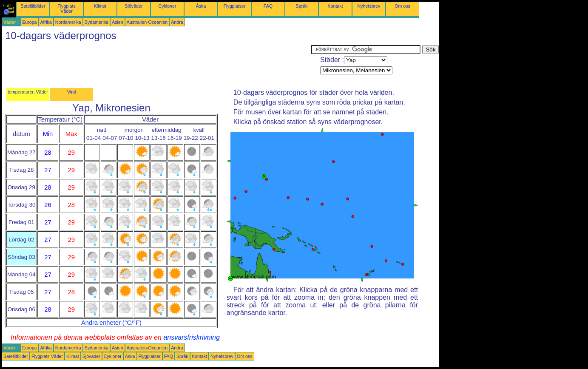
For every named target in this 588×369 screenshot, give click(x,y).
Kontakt (335, 6)
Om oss (402, 6)
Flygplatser (234, 6)
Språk (302, 6)
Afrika (46, 22)
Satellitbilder (33, 6)
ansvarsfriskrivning (191, 337)
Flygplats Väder (67, 9)
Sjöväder (134, 6)
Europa (29, 22)
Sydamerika (97, 22)
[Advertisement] (156, 64)
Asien (118, 22)
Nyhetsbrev (369, 6)
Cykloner (167, 6)
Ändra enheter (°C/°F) (111, 323)
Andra (177, 22)
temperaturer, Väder (28, 92)
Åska (201, 6)
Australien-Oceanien (147, 22)
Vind (72, 92)
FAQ (268, 6)
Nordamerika (68, 22)
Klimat (100, 6)
